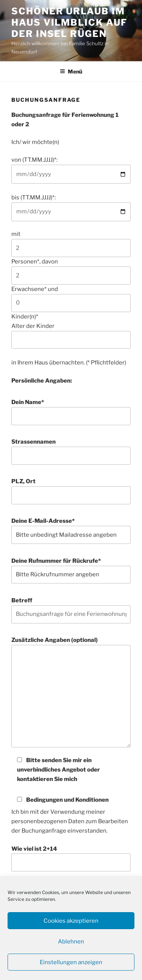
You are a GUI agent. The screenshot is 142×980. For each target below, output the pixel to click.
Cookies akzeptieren (71, 921)
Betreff (71, 610)
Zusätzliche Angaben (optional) (71, 692)
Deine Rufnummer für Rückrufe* (71, 571)
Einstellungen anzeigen (71, 962)
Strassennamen (71, 452)
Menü (71, 71)
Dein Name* (71, 412)
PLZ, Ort (71, 491)
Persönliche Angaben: (42, 381)
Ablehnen (71, 942)
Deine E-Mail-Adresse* (71, 531)
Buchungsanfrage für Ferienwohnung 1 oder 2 (65, 120)
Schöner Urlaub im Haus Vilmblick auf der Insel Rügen (69, 22)
